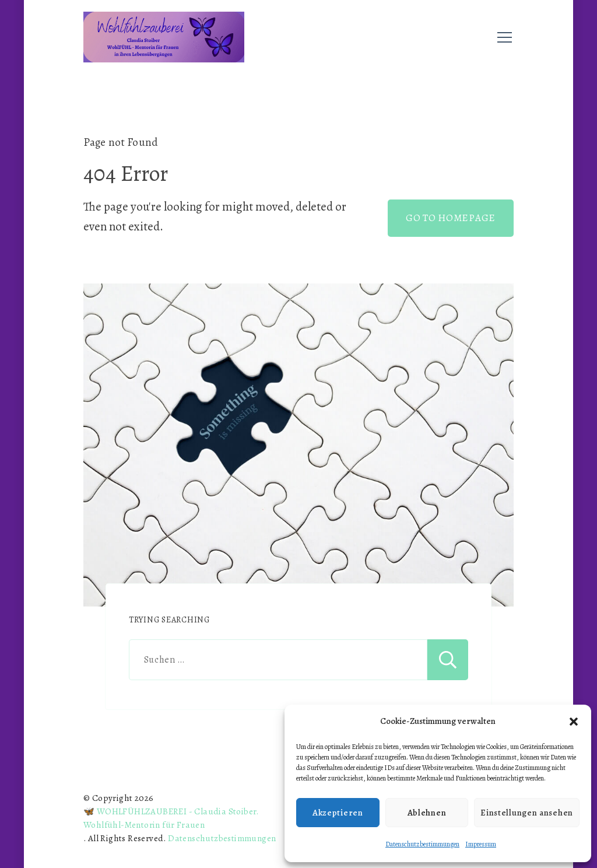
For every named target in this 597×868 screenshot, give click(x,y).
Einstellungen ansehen (527, 813)
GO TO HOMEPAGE (451, 218)
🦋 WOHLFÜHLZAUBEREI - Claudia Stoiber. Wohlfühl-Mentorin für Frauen (171, 818)
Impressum (481, 844)
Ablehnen (427, 813)
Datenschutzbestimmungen (422, 844)
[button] (574, 722)
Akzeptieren (338, 813)
